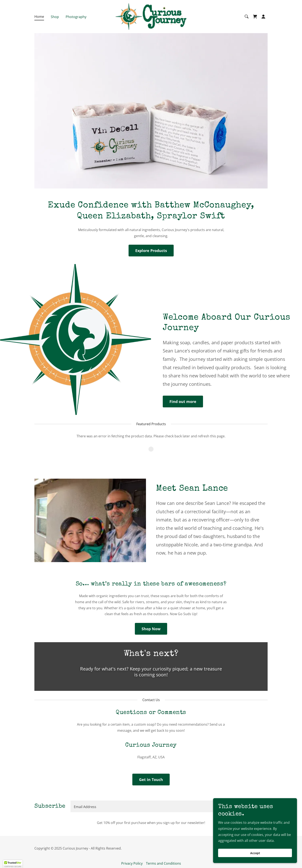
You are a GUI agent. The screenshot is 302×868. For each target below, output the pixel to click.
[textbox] (153, 806)
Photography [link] (76, 17)
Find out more (183, 402)
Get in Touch (151, 780)
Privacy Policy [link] (132, 863)
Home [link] (39, 17)
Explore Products (151, 251)
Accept (255, 853)
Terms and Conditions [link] (163, 863)
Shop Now (151, 629)
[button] (263, 17)
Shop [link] (55, 17)
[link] (151, 16)
